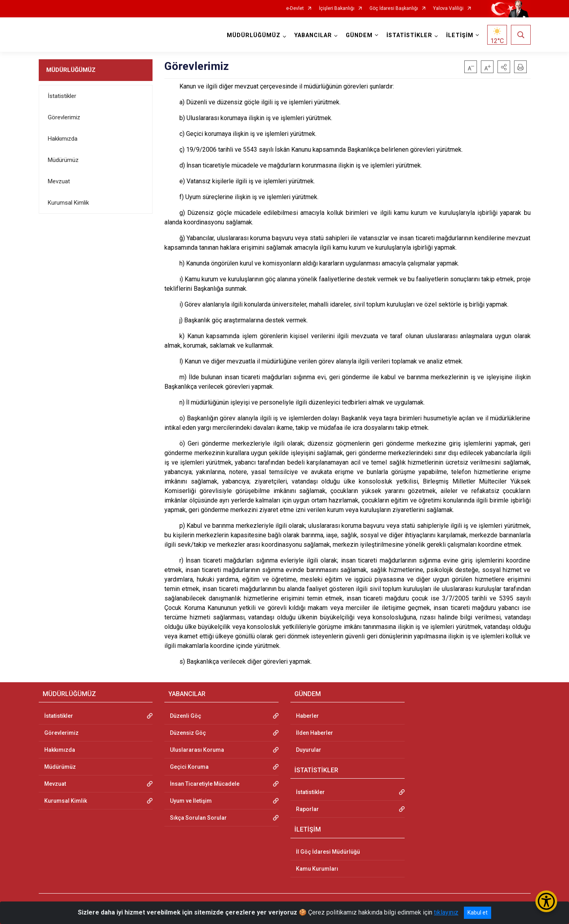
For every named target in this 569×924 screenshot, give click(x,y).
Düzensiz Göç (188, 733)
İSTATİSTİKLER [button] (409, 35)
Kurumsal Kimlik (68, 203)
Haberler (307, 716)
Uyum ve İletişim (191, 801)
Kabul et (478, 913)
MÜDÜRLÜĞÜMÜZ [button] (254, 35)
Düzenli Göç (186, 716)
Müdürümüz (63, 160)
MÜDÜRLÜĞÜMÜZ (71, 70)
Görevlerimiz (64, 117)
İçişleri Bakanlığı (337, 8)
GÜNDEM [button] (359, 35)
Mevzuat (59, 181)
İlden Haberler (315, 733)
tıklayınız (446, 912)
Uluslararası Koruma (197, 750)
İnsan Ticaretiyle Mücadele (205, 784)
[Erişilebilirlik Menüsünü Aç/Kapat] (546, 901)
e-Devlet (295, 8)
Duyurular (309, 750)
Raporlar (307, 809)
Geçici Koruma (189, 767)
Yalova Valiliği (448, 8)
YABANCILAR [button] (313, 35)
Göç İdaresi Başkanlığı (394, 8)
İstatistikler (62, 96)
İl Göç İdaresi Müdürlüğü (328, 852)
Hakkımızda (63, 139)
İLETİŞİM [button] (460, 35)
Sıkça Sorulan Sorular (198, 818)
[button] (504, 67)
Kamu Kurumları (317, 869)
